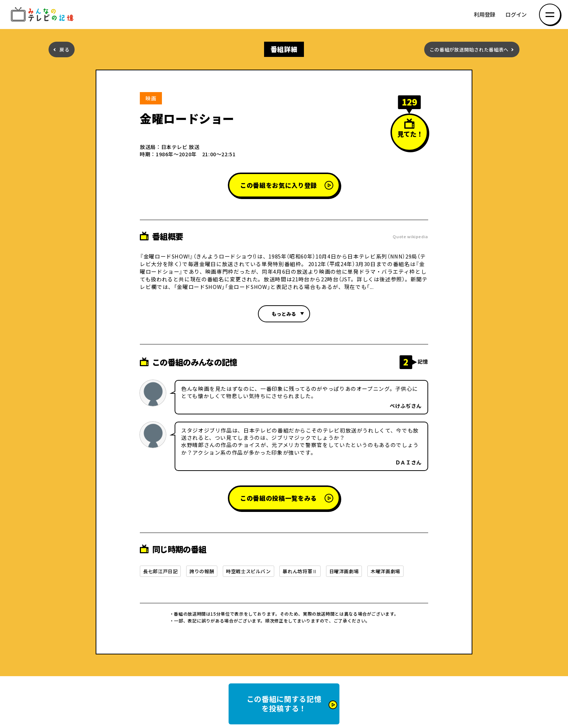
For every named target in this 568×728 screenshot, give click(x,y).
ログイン (516, 15)
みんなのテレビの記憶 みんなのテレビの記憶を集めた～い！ (43, 15)
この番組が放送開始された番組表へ (469, 49)
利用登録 (485, 15)
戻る (64, 49)
